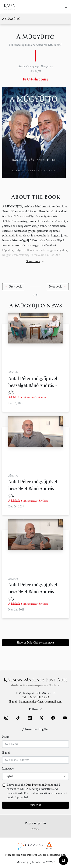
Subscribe (35, 805)
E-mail (6, 753)
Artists (35, 829)
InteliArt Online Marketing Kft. (46, 855)
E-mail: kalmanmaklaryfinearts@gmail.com (35, 702)
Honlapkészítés (15, 855)
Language (8, 769)
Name (6, 737)
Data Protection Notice (39, 785)
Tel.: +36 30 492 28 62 (35, 697)
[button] (13, 287)
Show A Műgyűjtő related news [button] (35, 643)
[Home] (10, 7)
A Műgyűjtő (11, 19)
